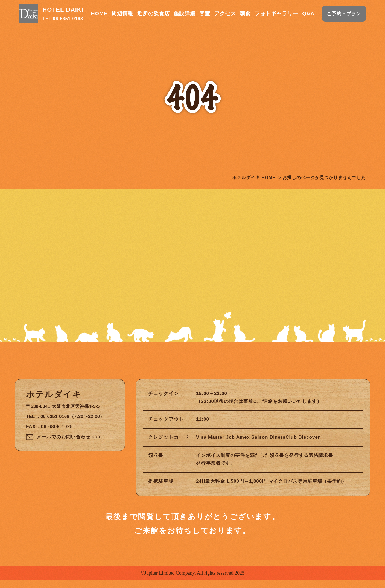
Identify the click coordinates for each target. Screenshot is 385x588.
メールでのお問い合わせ (69, 447)
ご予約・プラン (344, 14)
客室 (205, 14)
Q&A (308, 14)
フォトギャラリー (277, 14)
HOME (99, 14)
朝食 (246, 14)
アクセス (225, 14)
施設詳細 (185, 14)
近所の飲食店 (154, 14)
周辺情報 (122, 14)
